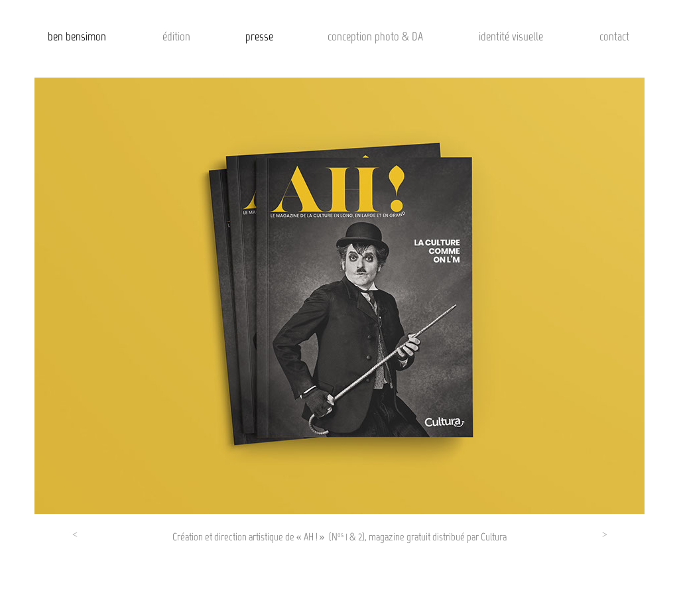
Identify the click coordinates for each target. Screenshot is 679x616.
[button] (75, 538)
